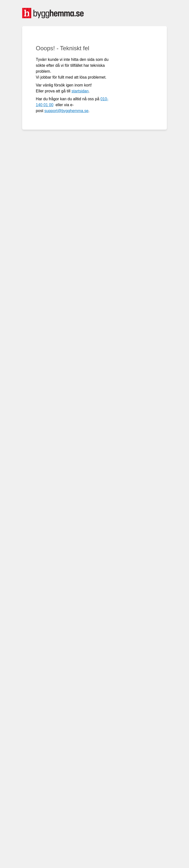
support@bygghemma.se (66, 111)
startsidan (80, 91)
